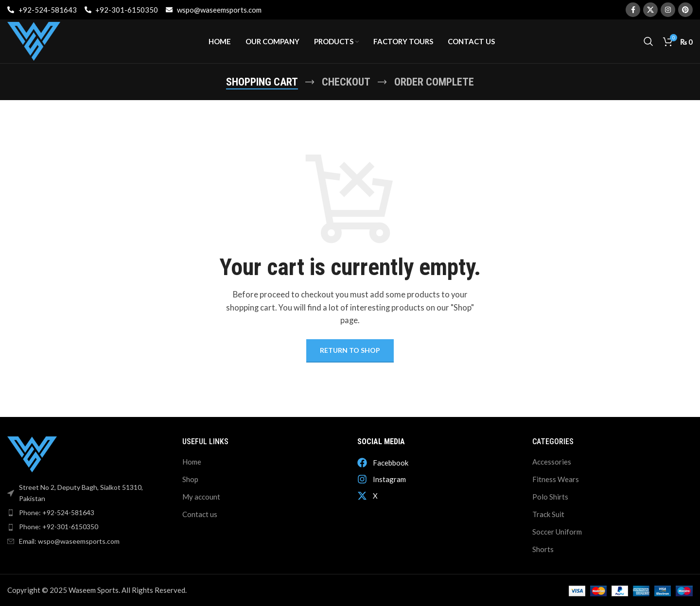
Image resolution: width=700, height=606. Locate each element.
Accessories (552, 462)
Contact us (200, 514)
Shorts (543, 549)
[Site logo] (34, 40)
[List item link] (87, 513)
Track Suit (548, 514)
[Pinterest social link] (685, 10)
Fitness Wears (556, 479)
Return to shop (350, 350)
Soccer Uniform (557, 532)
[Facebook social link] (633, 10)
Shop (190, 479)
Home (192, 462)
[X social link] (650, 10)
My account (201, 497)
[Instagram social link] (668, 10)
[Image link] (32, 453)
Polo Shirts (550, 497)
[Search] (648, 41)
